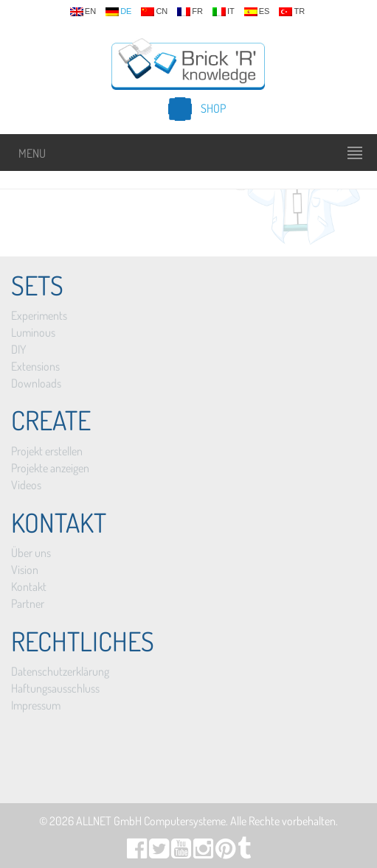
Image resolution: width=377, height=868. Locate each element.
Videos (26, 485)
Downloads (36, 383)
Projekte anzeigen (50, 468)
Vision (25, 570)
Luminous (33, 332)
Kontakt (29, 587)
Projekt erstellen (47, 451)
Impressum (36, 705)
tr (292, 12)
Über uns (31, 553)
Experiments (39, 315)
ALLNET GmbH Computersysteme (151, 821)
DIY (18, 349)
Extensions (35, 366)
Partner (28, 603)
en (83, 12)
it (224, 12)
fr (190, 12)
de (118, 12)
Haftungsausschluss (55, 688)
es (257, 12)
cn (154, 12)
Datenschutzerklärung (60, 671)
